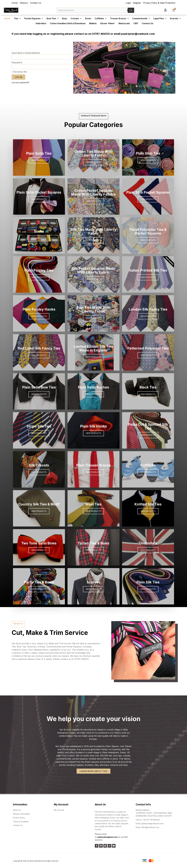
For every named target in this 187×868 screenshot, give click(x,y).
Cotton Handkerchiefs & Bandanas (68, 23)
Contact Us (148, 23)
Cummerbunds (141, 18)
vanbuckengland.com (107, 837)
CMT (136, 23)
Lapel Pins (160, 18)
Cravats (76, 18)
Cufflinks (101, 18)
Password (17, 63)
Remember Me (19, 72)
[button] (117, 92)
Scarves (175, 18)
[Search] (131, 10)
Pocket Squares (34, 18)
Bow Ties (53, 18)
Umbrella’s (41, 23)
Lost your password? (20, 83)
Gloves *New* (108, 23)
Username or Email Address (26, 53)
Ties (17, 18)
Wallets (93, 23)
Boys (65, 18)
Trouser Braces (119, 18)
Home (7, 18)
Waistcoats (124, 23)
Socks (88, 18)
